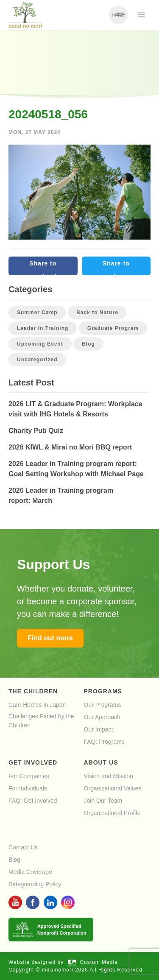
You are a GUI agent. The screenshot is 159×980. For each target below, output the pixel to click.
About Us (101, 762)
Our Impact (99, 729)
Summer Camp (37, 313)
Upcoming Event (40, 344)
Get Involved (33, 762)
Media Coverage (30, 872)
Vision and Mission (109, 776)
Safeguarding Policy (35, 884)
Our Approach (102, 717)
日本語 (118, 15)
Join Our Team (103, 801)
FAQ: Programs (104, 742)
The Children (33, 691)
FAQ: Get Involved (33, 801)
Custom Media (93, 962)
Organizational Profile (112, 813)
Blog (88, 344)
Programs (103, 691)
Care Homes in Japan (37, 705)
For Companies (29, 776)
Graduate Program (113, 328)
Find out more (50, 638)
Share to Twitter (116, 268)
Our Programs (103, 705)
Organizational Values (113, 788)
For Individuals (28, 788)
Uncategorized (37, 360)
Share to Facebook (43, 268)
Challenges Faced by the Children (41, 721)
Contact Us (23, 847)
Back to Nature (97, 313)
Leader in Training (43, 328)
